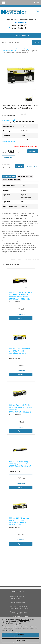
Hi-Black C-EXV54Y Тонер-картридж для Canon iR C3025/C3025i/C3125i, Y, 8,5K (21, 464)
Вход (37, 3)
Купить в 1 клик (32, 166)
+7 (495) (20, 28)
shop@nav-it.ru (20, 22)
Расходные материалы (9, 51)
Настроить (20, 640)
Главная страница (8, 49)
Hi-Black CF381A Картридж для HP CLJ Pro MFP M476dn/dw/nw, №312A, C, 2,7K (20, 352)
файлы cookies (24, 620)
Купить (19, 166)
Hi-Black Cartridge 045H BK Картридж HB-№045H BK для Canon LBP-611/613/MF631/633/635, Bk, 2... (21, 409)
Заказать (33, 151)
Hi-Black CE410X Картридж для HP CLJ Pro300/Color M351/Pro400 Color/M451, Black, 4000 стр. (20, 521)
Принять (21, 635)
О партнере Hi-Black (8, 120)
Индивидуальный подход (22, 617)
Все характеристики (8, 141)
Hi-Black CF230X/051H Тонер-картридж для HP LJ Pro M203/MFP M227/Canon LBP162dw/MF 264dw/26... (21, 296)
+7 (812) (20, 25)
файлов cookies (7, 630)
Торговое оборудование (25, 49)
